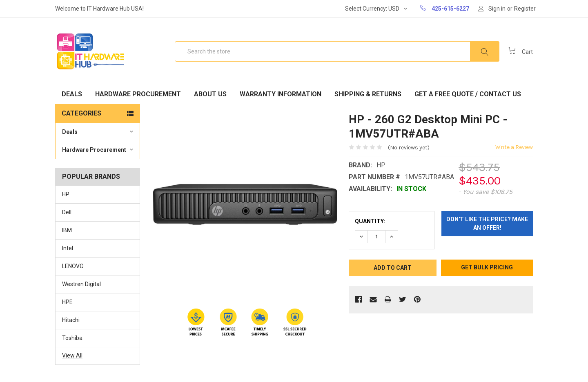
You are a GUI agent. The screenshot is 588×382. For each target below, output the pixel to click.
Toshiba (72, 338)
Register (525, 9)
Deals (72, 94)
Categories (81, 113)
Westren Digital (81, 284)
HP (66, 194)
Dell (67, 212)
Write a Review (514, 147)
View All (72, 355)
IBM (67, 230)
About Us (210, 94)
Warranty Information (281, 94)
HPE (67, 302)
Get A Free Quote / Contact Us (468, 94)
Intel (68, 248)
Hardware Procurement (138, 94)
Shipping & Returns (368, 94)
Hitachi (71, 320)
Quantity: (370, 221)
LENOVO (73, 266)
